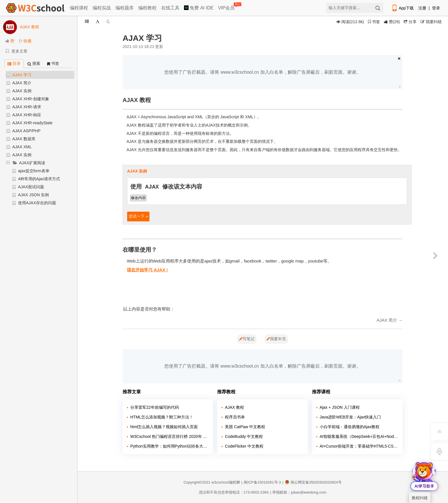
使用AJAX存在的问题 (37, 203)
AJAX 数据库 (24, 139)
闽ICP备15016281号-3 (262, 482)
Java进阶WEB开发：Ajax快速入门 (350, 417)
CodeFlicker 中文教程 (244, 446)
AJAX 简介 (22, 83)
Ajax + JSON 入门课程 (340, 407)
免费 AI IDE (199, 8)
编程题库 (125, 8)
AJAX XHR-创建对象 (31, 99)
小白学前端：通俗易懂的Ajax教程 (350, 427)
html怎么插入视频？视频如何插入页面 (164, 427)
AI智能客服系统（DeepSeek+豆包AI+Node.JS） (359, 436)
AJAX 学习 (22, 75)
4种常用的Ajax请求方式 (39, 179)
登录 (436, 8)
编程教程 (147, 8)
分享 (410, 22)
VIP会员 (227, 7)
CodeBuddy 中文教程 (244, 436)
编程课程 (79, 8)
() (392, 22)
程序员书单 (235, 417)
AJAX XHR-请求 (27, 107)
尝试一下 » (138, 216)
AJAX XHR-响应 (27, 115)
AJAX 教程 (234, 407)
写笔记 (247, 339)
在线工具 (170, 8)
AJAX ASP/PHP (26, 131)
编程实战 (102, 8)
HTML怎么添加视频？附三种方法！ (162, 417)
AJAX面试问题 (31, 187)
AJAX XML (22, 147)
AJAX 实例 (22, 91)
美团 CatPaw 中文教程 (245, 427)
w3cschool (220, 482)
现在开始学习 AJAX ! (147, 270)
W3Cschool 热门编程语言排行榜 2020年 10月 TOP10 (170, 436)
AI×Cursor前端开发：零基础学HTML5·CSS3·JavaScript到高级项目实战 (359, 446)
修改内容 (138, 198)
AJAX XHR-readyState (32, 123)
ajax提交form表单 (34, 171)
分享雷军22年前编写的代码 (155, 407)
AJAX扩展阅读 (32, 163)
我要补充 (276, 339)
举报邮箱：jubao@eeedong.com (299, 492)
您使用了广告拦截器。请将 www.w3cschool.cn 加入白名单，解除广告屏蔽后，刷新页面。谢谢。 (262, 72)
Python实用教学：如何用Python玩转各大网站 (170, 446)
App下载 (403, 8)
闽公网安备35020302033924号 (313, 482)
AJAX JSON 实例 (33, 195)
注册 (422, 8)
